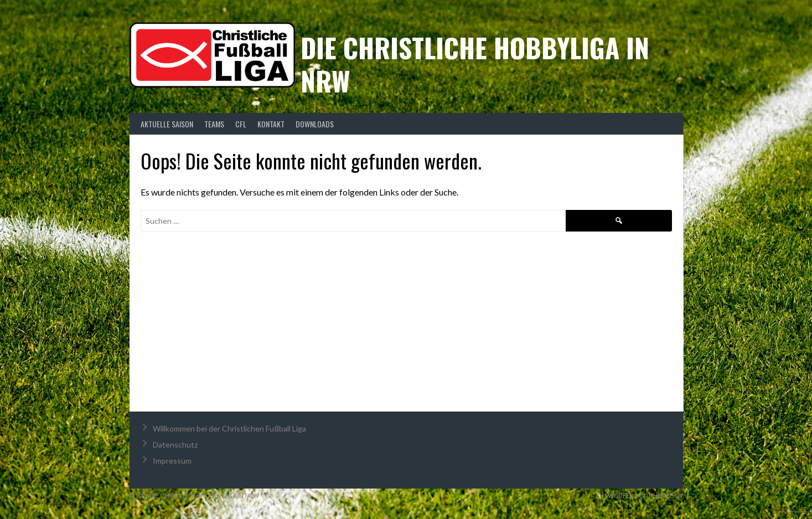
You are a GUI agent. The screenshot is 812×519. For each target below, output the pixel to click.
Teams (214, 124)
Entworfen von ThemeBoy (640, 495)
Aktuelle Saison (167, 124)
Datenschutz (175, 445)
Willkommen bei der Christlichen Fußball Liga (229, 428)
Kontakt (271, 124)
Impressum (172, 461)
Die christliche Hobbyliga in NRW (475, 64)
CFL (241, 124)
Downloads (315, 124)
